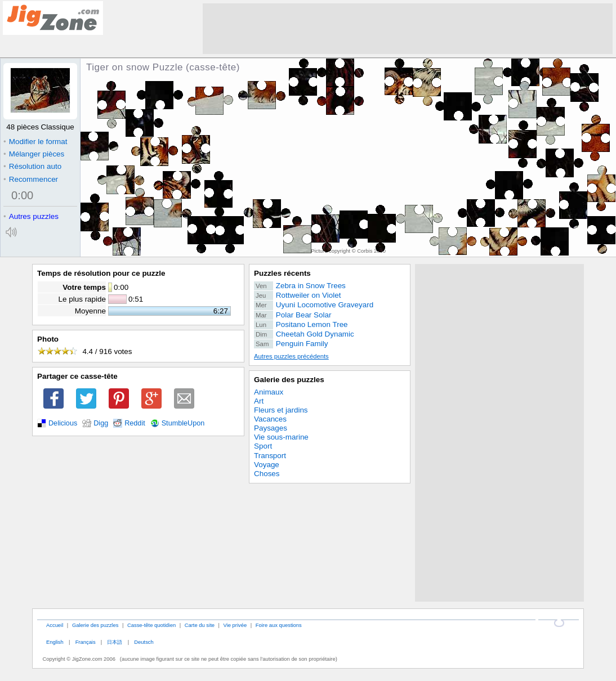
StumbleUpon (183, 423)
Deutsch (144, 642)
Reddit (135, 423)
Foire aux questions (279, 625)
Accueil (55, 625)
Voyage (267, 465)
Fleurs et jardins (281, 410)
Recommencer (31, 179)
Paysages (271, 428)
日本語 (115, 642)
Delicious (63, 423)
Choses (267, 474)
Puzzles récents (282, 273)
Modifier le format (35, 142)
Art (259, 401)
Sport (263, 446)
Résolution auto (32, 166)
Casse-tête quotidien (151, 625)
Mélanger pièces (34, 154)
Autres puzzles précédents (291, 356)
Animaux (269, 392)
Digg (101, 423)
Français (86, 642)
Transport (270, 456)
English (55, 642)
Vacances (270, 419)
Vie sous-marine (281, 437)
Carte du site (200, 625)
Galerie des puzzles (289, 380)
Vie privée (235, 625)
